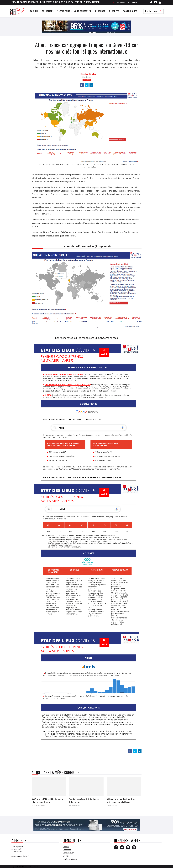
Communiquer (130, 11)
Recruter (114, 11)
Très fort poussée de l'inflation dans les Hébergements (84, 801)
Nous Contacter (82, 11)
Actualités (48, 11)
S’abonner (100, 11)
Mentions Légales (70, 859)
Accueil (34, 11)
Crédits (66, 856)
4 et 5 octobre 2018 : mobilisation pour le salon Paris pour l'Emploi (47, 801)
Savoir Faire (64, 11)
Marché (87, 80)
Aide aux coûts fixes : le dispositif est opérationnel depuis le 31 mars (121, 801)
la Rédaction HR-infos (87, 74)
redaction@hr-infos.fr (20, 856)
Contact (66, 847)
